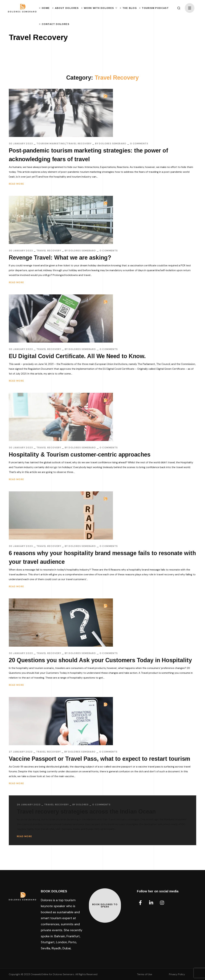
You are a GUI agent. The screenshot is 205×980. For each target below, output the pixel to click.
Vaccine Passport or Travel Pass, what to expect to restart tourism (99, 759)
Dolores (82, 805)
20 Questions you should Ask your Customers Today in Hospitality (100, 660)
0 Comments (139, 144)
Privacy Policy (177, 974)
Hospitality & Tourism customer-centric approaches (80, 455)
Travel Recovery (79, 144)
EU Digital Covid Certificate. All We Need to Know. (77, 356)
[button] (179, 8)
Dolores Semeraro (113, 144)
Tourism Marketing (51, 144)
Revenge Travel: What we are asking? (66, 258)
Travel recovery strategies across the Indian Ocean (86, 812)
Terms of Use (145, 974)
